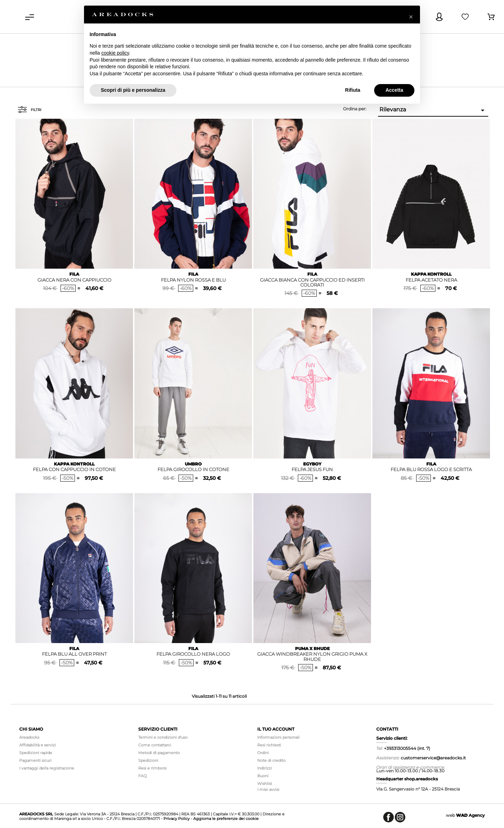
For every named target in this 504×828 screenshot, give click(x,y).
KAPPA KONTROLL (431, 274)
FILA (74, 274)
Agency (470, 815)
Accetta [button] (394, 90)
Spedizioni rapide (36, 753)
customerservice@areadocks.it (433, 758)
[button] (411, 17)
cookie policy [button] (115, 53)
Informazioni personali (278, 737)
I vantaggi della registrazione (47, 768)
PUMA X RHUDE (312, 648)
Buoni (263, 776)
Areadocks (29, 737)
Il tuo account (276, 729)
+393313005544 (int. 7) (407, 748)
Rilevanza (433, 110)
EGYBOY (312, 464)
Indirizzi (265, 768)
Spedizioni (148, 760)
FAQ (142, 776)
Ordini (263, 753)
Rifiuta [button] (353, 90)
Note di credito (271, 760)
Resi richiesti (269, 745)
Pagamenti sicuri (35, 760)
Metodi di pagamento (159, 753)
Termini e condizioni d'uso (163, 737)
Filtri (29, 110)
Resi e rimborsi (152, 768)
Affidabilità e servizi (38, 745)
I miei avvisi (268, 789)
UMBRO (193, 464)
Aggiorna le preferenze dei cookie (226, 819)
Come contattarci (155, 745)
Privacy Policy (177, 819)
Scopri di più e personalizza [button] (133, 90)
